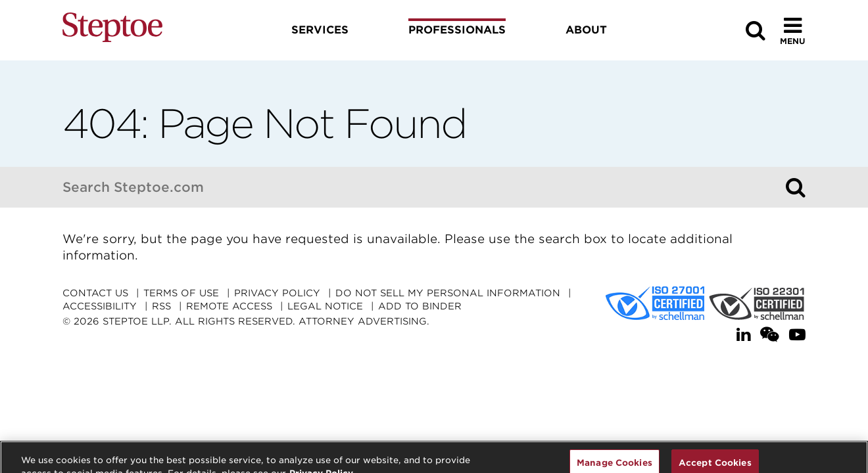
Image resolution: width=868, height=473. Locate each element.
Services (320, 30)
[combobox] (421, 187)
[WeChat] (770, 335)
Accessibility (100, 306)
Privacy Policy (277, 293)
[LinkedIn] (743, 335)
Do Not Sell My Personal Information (448, 293)
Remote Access (229, 306)
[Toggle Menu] (793, 31)
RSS (161, 306)
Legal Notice (325, 306)
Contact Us (95, 293)
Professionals (457, 30)
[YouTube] (797, 335)
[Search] (796, 187)
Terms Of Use (181, 293)
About (586, 30)
